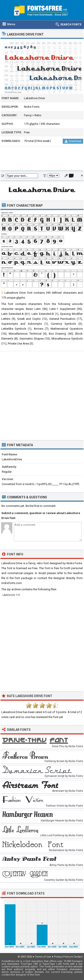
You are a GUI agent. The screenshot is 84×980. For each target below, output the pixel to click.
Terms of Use (43, 957)
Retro (38, 115)
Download (73, 141)
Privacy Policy (62, 957)
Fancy (28, 115)
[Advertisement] (42, 159)
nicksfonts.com (12, 583)
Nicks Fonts (32, 107)
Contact (78, 957)
